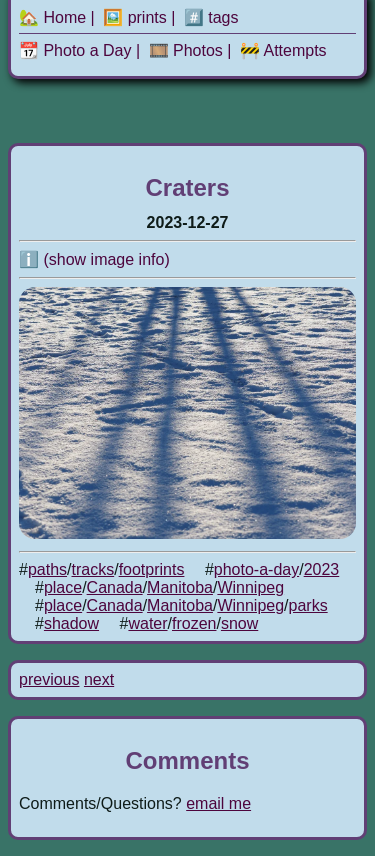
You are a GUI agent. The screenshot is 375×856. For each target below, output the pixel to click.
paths (47, 569)
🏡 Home (52, 17)
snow (239, 623)
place (63, 587)
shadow (71, 623)
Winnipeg (250, 587)
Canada (115, 587)
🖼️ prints (135, 17)
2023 (322, 569)
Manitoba (180, 587)
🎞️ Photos (186, 50)
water (147, 623)
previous (49, 679)
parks (308, 605)
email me (218, 803)
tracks (93, 569)
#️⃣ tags (211, 17)
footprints (152, 569)
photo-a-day (256, 569)
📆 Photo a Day (75, 50)
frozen (194, 623)
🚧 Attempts (283, 50)
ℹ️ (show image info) (94, 259)
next (99, 679)
